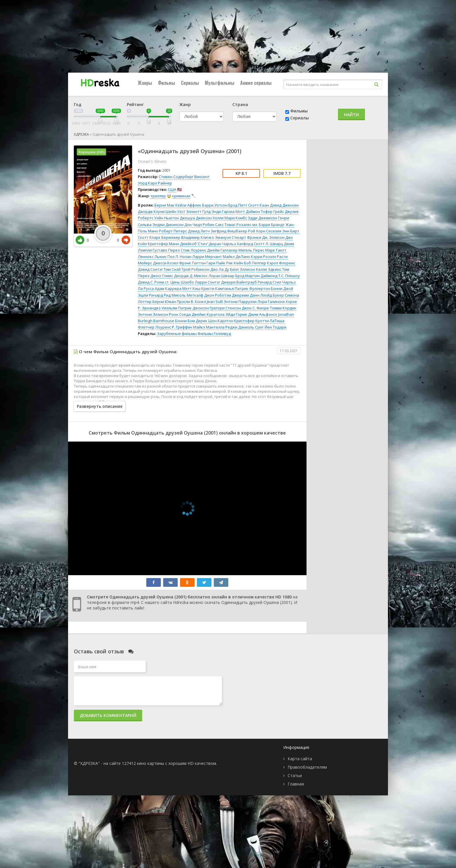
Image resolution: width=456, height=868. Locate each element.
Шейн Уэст (175, 211)
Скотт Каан (259, 205)
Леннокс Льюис (152, 257)
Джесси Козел (166, 263)
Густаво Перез (166, 250)
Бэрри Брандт (272, 225)
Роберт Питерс (173, 231)
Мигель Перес (251, 250)
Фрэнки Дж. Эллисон (266, 237)
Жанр (185, 104)
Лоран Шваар (221, 276)
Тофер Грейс (272, 211)
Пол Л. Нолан (179, 257)
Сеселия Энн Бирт (283, 231)
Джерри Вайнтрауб (239, 282)
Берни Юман (164, 302)
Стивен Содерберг (176, 177)
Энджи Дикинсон (168, 225)
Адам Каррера (168, 288)
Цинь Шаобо (182, 282)
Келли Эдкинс (269, 269)
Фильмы (166, 83)
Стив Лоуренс (193, 250)
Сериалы (190, 83)
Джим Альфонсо (263, 314)
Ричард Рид (160, 295)
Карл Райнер (160, 183)
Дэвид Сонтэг (150, 269)
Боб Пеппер (255, 263)
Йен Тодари (276, 327)
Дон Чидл (193, 225)
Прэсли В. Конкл (191, 302)
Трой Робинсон (195, 269)
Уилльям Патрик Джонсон (185, 308)
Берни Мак (164, 205)
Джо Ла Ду (220, 269)
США (172, 189)
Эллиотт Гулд (198, 211)
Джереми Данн (246, 295)
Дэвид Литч (199, 231)
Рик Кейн (235, 263)
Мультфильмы (220, 83)
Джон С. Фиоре (255, 308)
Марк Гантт (276, 250)
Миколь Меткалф (187, 295)
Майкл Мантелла (209, 327)
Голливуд (222, 333)
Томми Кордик (283, 308)
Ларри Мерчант (207, 257)
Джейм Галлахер (222, 250)
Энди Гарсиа (223, 211)
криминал (181, 196)
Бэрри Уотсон (215, 205)
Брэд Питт (238, 205)
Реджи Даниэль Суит (245, 327)
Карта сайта (300, 759)
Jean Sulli (215, 302)
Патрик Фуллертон (252, 288)
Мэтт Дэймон (248, 211)
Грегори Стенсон (225, 308)
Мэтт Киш (191, 288)
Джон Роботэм (218, 295)
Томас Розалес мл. (241, 225)
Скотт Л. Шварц (268, 244)
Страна (240, 104)
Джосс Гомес (162, 276)
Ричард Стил (269, 282)
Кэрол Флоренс (281, 263)
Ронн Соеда (180, 314)
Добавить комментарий (108, 715)
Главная (296, 784)
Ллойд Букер (272, 295)
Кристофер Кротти (251, 321)
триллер (158, 196)
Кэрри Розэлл (263, 257)
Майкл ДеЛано (236, 257)
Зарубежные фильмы (177, 333)
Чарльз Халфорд (238, 244)
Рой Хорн (257, 231)
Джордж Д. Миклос (191, 276)
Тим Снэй (172, 269)
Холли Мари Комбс (230, 218)
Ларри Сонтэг (207, 282)
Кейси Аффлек (188, 205)
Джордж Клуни (151, 211)
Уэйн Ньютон (166, 218)
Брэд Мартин (247, 276)
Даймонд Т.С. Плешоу (280, 276)
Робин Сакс (213, 225)
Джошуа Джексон (196, 218)
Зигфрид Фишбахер (229, 231)
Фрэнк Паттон (192, 263)
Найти (351, 115)
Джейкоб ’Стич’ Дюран (201, 244)
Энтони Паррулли (240, 302)
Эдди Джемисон (262, 218)
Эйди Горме (236, 314)
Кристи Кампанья (218, 288)
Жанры (145, 83)
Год (78, 104)
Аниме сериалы (256, 83)
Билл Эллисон (243, 269)
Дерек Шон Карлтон (214, 321)
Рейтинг (135, 104)
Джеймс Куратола (208, 314)
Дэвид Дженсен (284, 205)
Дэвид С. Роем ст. (154, 282)
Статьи (295, 775)
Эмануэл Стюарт (230, 237)
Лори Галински (271, 302)
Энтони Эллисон (153, 314)
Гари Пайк (216, 263)
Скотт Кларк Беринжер (159, 237)
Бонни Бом (185, 321)
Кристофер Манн (163, 244)
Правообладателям (307, 767)
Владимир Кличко (198, 237)
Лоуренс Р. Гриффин (174, 327)
